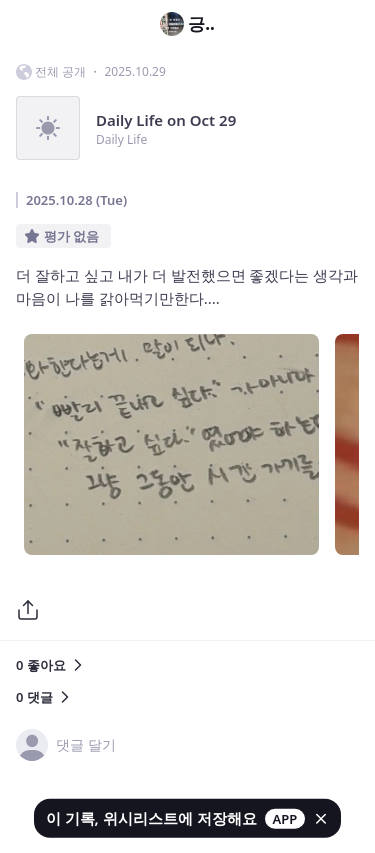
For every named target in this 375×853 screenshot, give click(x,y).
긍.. (187, 24)
